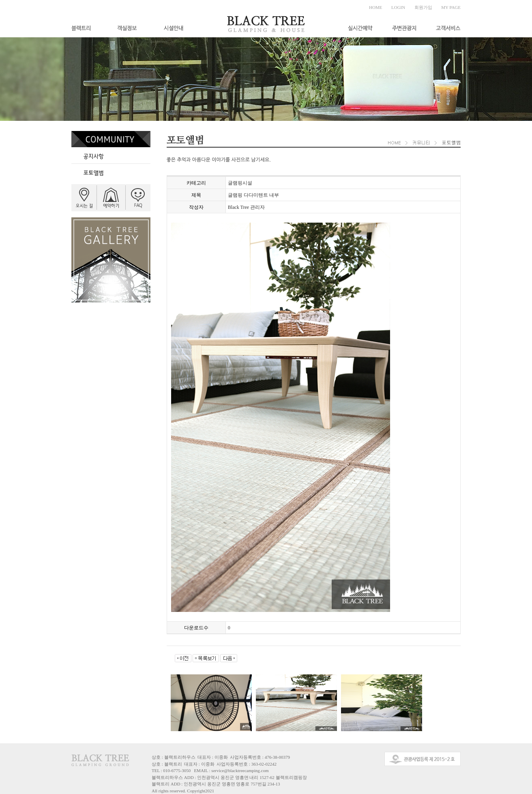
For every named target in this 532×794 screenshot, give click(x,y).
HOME (375, 7)
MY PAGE (451, 7)
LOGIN (398, 7)
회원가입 (423, 7)
